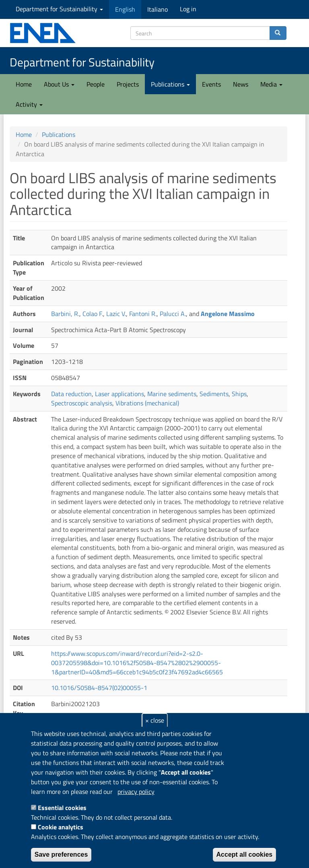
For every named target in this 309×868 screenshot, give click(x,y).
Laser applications (119, 394)
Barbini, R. (65, 314)
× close (155, 720)
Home (24, 84)
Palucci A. (173, 314)
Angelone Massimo (228, 314)
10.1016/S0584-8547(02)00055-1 (99, 688)
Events (211, 84)
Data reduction (71, 394)
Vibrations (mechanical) (147, 403)
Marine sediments (172, 394)
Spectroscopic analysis (82, 403)
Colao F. (93, 314)
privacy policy (136, 792)
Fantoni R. (143, 314)
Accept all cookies (245, 855)
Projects (128, 84)
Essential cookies (62, 808)
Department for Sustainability (59, 9)
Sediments (214, 394)
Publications (170, 84)
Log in (188, 9)
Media (271, 84)
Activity (29, 104)
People (96, 84)
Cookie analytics (61, 827)
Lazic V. (116, 314)
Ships (239, 394)
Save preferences (61, 855)
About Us (59, 84)
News (241, 84)
